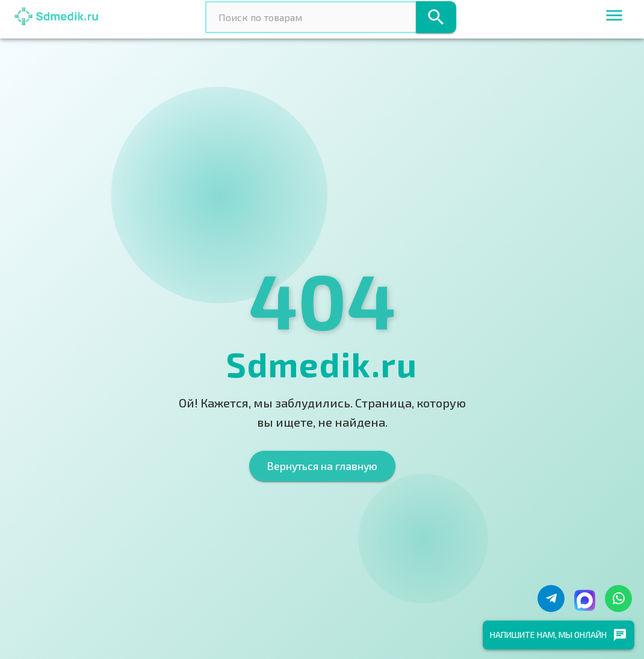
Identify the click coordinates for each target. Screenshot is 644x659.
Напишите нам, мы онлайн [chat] (559, 635)
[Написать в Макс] (585, 600)
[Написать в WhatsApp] (618, 599)
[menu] (614, 17)
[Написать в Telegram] (551, 599)
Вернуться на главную (322, 466)
